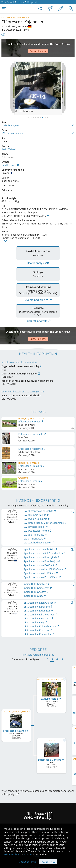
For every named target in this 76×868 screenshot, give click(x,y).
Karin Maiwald (9, 140)
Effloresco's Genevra (13, 125)
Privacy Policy (11, 855)
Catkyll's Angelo (10, 117)
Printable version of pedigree (38, 640)
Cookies (28, 855)
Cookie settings (27, 862)
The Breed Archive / (14, 2)
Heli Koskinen (10, 156)
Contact (38, 823)
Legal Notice (38, 817)
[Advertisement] (38, 44)
